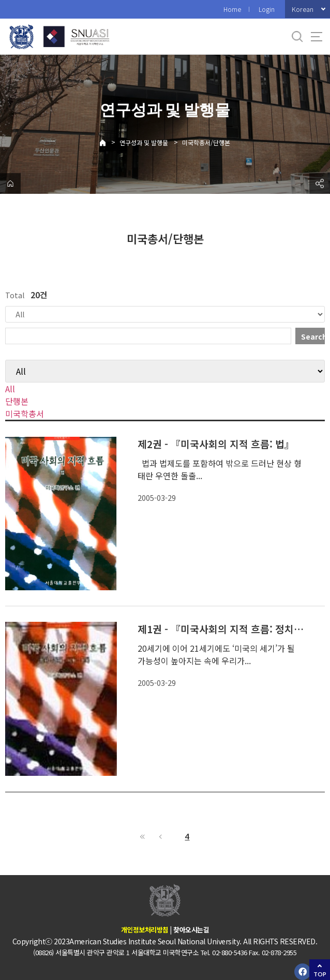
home (10, 183)
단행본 (17, 401)
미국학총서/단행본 (206, 142)
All (10, 389)
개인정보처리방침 (145, 930)
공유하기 (320, 183)
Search (313, 336)
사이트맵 (317, 37)
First (143, 836)
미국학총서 (25, 414)
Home (232, 9)
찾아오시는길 (191, 930)
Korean (303, 9)
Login (267, 9)
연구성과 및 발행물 (144, 142)
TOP (320, 974)
